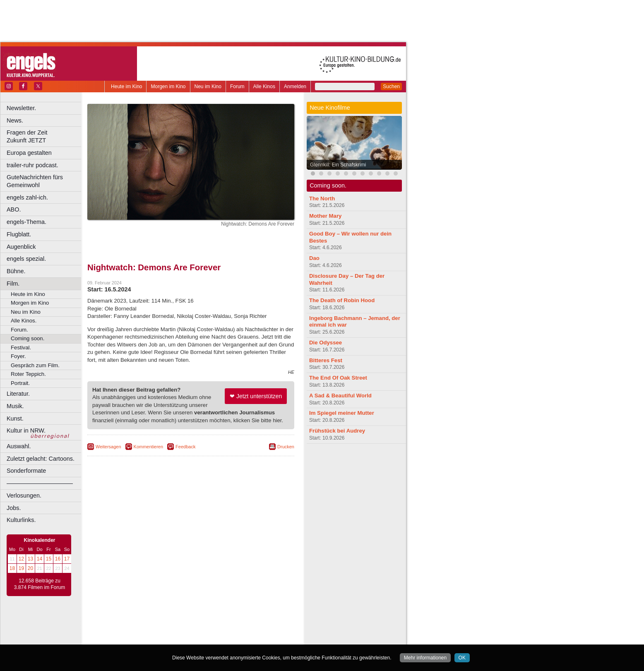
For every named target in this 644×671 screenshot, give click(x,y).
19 (21, 568)
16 (58, 559)
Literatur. (18, 394)
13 (30, 559)
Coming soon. (28, 338)
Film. (13, 284)
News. (15, 120)
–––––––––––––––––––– (40, 483)
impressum (186, 624)
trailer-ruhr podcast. (32, 165)
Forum (237, 87)
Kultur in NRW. (26, 430)
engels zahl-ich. (27, 197)
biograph (124, 631)
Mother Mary (325, 216)
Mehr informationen (425, 658)
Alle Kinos (264, 87)
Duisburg (252, 638)
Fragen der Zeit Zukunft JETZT (45, 136)
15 (49, 559)
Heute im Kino (126, 87)
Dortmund (202, 638)
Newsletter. (21, 108)
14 (40, 559)
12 (21, 559)
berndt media (155, 624)
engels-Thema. (26, 222)
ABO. (14, 209)
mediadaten (258, 624)
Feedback (185, 447)
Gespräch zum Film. (35, 365)
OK (462, 658)
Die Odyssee (326, 343)
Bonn (145, 638)
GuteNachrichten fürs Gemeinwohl (35, 181)
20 (30, 568)
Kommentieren (149, 447)
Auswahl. (19, 446)
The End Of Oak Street (338, 378)
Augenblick (21, 247)
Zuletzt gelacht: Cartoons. (41, 459)
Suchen (391, 87)
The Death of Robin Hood (342, 300)
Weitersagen (108, 447)
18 (12, 568)
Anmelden (295, 87)
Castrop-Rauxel (171, 638)
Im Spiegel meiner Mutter (342, 413)
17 (67, 559)
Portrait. (20, 383)
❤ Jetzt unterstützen (256, 396)
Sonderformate (26, 471)
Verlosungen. (24, 495)
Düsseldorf (227, 638)
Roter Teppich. (28, 374)
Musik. (15, 406)
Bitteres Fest (326, 360)
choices (147, 631)
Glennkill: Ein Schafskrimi (338, 165)
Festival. (21, 348)
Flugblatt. (19, 234)
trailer (191, 631)
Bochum (127, 638)
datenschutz (215, 624)
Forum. (19, 330)
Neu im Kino (208, 87)
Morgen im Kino (168, 87)
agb (237, 624)
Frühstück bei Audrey (337, 431)
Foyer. (18, 356)
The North (322, 198)
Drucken (286, 447)
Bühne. (16, 271)
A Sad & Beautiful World (340, 396)
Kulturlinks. (21, 520)
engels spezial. (26, 259)
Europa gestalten (29, 153)
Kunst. (15, 418)
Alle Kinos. (24, 321)
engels (166, 631)
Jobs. (14, 508)
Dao (314, 258)
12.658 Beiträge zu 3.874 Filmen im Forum (40, 584)
